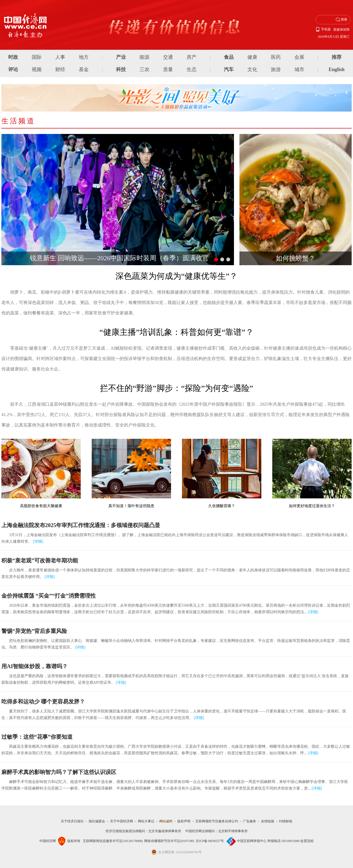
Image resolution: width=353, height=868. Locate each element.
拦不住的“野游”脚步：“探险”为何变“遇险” (176, 388)
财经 (60, 69)
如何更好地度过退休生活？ (312, 506)
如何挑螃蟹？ (296, 258)
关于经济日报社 (72, 821)
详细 (38, 541)
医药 (276, 57)
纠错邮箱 (286, 821)
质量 (168, 69)
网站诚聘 (166, 821)
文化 (252, 69)
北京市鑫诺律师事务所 (165, 831)
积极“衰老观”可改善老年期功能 (40, 560)
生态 (192, 69)
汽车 (229, 69)
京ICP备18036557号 (210, 841)
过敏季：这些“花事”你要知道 (37, 737)
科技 (121, 69)
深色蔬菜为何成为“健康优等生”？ (177, 276)
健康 (252, 57)
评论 (13, 69)
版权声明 (184, 821)
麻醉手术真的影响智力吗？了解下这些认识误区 (59, 772)
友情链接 (268, 821)
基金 (84, 69)
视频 (37, 69)
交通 (168, 57)
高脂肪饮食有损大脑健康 (41, 506)
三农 (144, 69)
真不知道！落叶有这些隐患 (131, 506)
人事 (60, 57)
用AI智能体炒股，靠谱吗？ (34, 666)
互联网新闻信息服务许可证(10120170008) (113, 841)
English (337, 69)
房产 (192, 57)
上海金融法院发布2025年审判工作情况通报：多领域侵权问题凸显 (81, 525)
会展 (299, 57)
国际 (37, 57)
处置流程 (307, 841)
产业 (121, 57)
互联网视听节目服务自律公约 (217, 821)
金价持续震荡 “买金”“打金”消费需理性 (49, 596)
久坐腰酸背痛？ (222, 506)
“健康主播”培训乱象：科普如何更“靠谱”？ (176, 332)
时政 (13, 57)
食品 (229, 57)
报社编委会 (97, 821)
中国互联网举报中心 (252, 841)
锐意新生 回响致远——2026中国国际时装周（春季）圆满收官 (119, 258)
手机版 (326, 29)
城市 (299, 69)
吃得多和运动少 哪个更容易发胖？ (43, 702)
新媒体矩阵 (342, 30)
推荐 (337, 57)
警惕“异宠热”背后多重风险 (34, 631)
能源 (144, 57)
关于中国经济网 (121, 821)
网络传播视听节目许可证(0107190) (169, 841)
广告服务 (250, 821)
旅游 (276, 69)
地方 (84, 57)
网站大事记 (146, 821)
